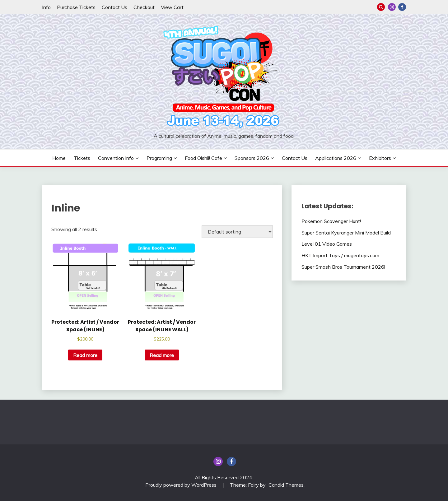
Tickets (82, 158)
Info (46, 7)
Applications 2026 (336, 158)
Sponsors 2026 (252, 158)
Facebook (402, 7)
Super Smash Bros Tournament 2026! (343, 267)
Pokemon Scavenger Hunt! (331, 221)
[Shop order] (237, 232)
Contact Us (114, 7)
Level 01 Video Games (327, 244)
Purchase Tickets (76, 7)
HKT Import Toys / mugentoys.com (340, 255)
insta (392, 7)
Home (59, 158)
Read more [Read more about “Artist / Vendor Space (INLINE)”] (85, 355)
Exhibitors (380, 158)
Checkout (144, 7)
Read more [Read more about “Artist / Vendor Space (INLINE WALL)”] (162, 355)
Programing (159, 158)
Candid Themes (286, 485)
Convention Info (116, 158)
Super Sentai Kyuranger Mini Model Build (346, 233)
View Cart (172, 7)
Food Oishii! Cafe (203, 158)
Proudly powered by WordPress (182, 485)
